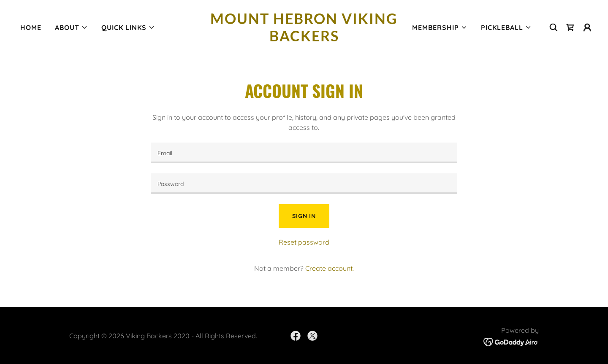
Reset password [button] (304, 242)
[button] (71, 27)
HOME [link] (31, 27)
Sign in (304, 216)
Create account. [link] (330, 268)
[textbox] (304, 153)
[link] (304, 39)
